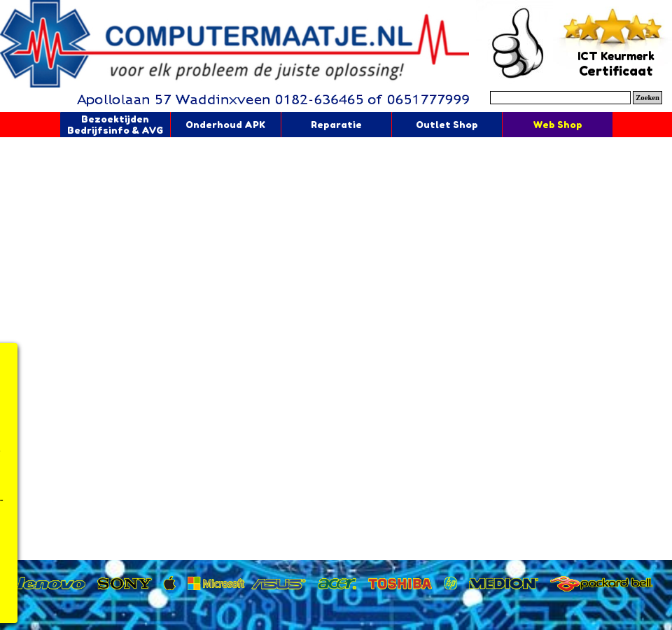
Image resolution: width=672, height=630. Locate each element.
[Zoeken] (560, 98)
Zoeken (647, 98)
